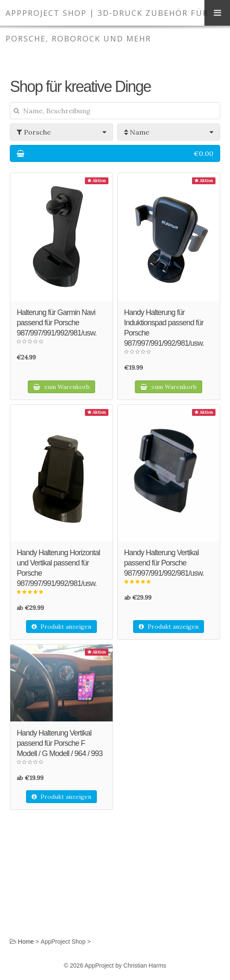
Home (26, 942)
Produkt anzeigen (61, 627)
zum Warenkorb (61, 387)
